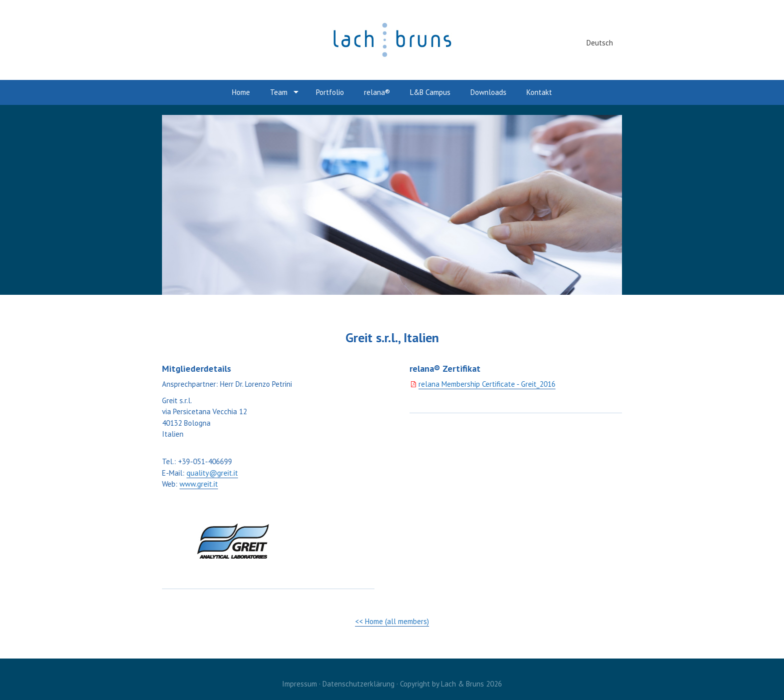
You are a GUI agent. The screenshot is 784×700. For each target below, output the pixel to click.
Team (279, 92)
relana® (377, 92)
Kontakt (539, 92)
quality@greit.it (212, 473)
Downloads (488, 92)
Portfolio (330, 92)
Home (241, 92)
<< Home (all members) (392, 621)
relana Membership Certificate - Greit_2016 (487, 384)
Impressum (299, 684)
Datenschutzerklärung (358, 684)
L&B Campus (430, 92)
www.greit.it (199, 484)
